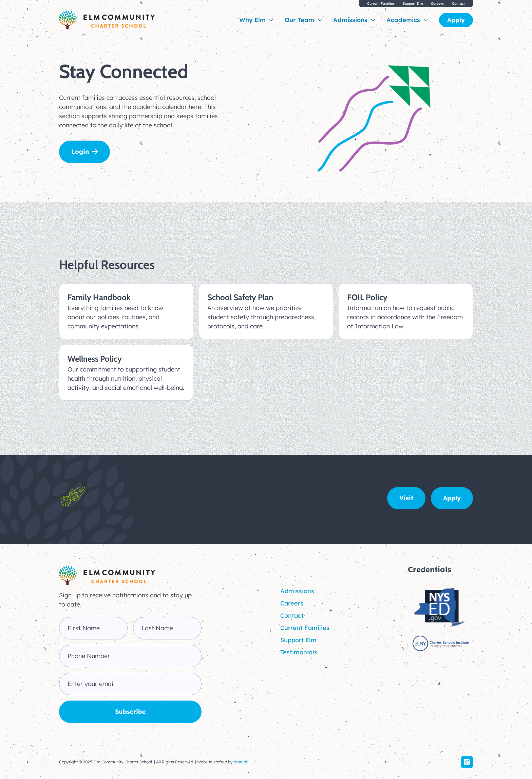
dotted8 (241, 762)
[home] (107, 20)
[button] (256, 20)
